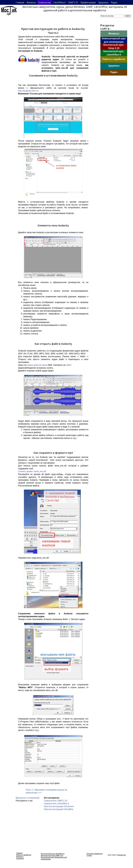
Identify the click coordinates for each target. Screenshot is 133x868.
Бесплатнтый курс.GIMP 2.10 (52, 856)
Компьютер (45, 2)
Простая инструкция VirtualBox (59, 809)
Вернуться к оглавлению (28, 798)
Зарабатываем (88, 2)
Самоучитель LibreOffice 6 (56, 804)
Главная (20, 2)
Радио (114, 2)
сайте (69, 365)
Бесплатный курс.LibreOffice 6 (53, 854)
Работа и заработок (24, 855)
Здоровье (103, 2)
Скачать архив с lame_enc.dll (32, 471)
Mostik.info (122, 855)
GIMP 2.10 (73, 2)
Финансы (31, 2)
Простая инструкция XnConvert (59, 806)
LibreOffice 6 (59, 2)
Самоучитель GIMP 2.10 (56, 801)
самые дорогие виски (37, 365)
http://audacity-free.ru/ (28, 91)
